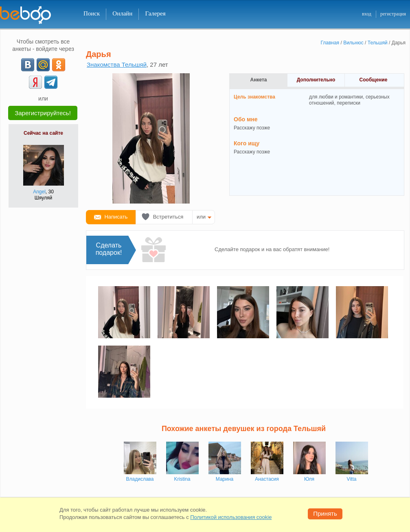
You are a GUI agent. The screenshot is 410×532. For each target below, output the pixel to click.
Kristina (182, 479)
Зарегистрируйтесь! (43, 113)
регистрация (393, 14)
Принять (325, 513)
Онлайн (122, 13)
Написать (116, 217)
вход (367, 14)
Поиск (92, 13)
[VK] (28, 65)
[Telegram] (51, 82)
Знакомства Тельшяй (117, 65)
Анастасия (267, 479)
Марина (225, 479)
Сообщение (374, 80)
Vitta (352, 479)
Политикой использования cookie (231, 517)
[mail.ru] (43, 65)
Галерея (155, 13)
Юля (309, 479)
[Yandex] (35, 82)
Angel (39, 192)
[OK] (59, 65)
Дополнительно (316, 80)
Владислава (140, 479)
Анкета (259, 80)
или (201, 217)
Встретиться (168, 217)
